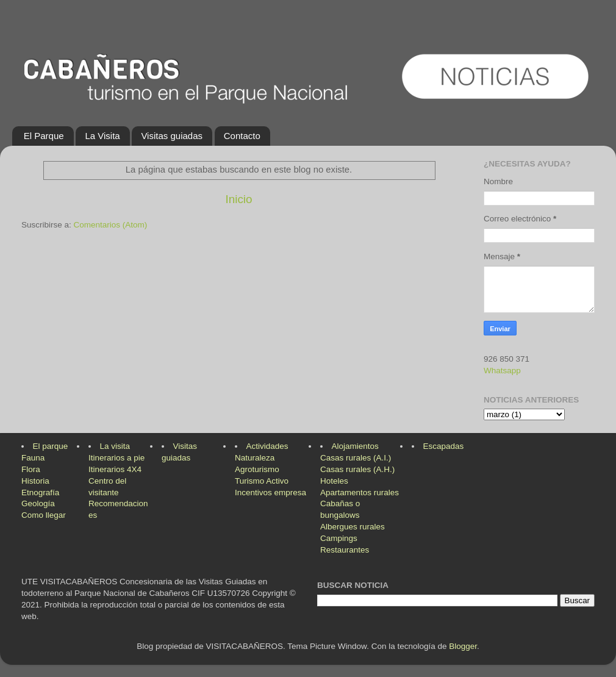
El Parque (44, 136)
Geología (38, 503)
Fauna (33, 458)
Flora (31, 469)
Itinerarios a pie (116, 458)
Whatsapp (502, 371)
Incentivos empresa (270, 493)
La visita (115, 446)
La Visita (102, 136)
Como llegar (44, 515)
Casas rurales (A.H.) (357, 469)
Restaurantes (345, 550)
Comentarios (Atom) (111, 225)
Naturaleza (255, 458)
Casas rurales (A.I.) (356, 458)
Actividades (267, 446)
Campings (339, 538)
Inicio (238, 199)
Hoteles (334, 481)
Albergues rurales (353, 527)
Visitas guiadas (172, 136)
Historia (35, 481)
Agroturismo (257, 469)
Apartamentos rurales (360, 493)
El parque (51, 446)
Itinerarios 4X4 (115, 469)
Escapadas (444, 446)
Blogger (463, 646)
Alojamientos (355, 446)
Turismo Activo (262, 481)
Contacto (242, 136)
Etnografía (40, 493)
